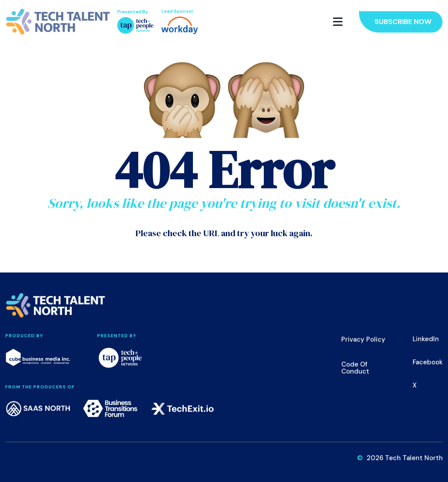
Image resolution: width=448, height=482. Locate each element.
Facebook (428, 362)
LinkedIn (426, 339)
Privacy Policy (363, 339)
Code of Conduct (355, 368)
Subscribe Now (403, 22)
